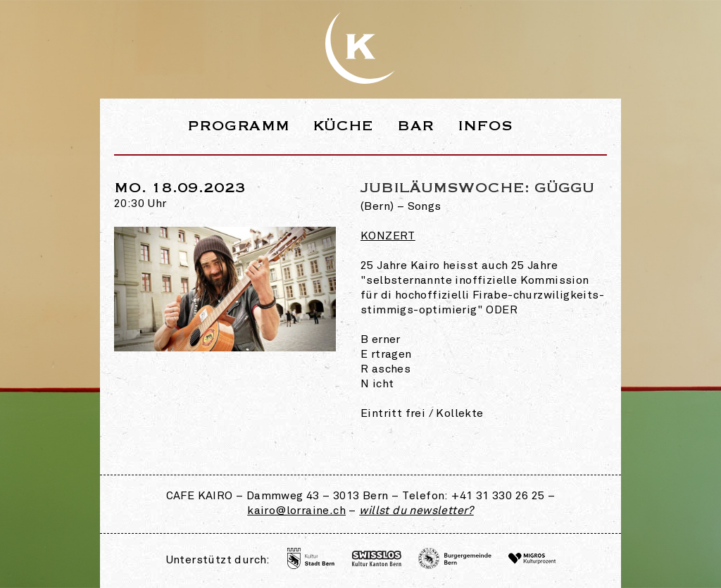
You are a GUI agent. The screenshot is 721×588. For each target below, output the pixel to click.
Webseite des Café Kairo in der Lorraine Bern (360, 48)
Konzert (388, 237)
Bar (415, 126)
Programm (238, 126)
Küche (344, 126)
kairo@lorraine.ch (296, 511)
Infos (485, 126)
